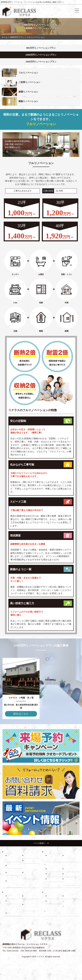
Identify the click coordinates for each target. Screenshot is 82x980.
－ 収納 (11, 866)
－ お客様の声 (13, 913)
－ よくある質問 (54, 901)
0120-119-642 (13, 951)
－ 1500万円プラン (14, 883)
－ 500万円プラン (15, 873)
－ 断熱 (27, 861)
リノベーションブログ (55, 911)
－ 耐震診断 (52, 879)
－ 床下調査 (52, 869)
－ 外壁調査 (52, 874)
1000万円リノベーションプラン (41, 55)
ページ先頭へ (41, 843)
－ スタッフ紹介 (71, 896)
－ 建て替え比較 (14, 896)
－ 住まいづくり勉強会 (71, 858)
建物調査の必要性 (53, 864)
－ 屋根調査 (69, 874)
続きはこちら (21, 714)
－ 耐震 (27, 856)
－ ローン (28, 896)
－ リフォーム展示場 (14, 858)
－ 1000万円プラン (31, 875)
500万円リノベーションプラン (41, 48)
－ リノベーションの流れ (54, 858)
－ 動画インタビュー (31, 907)
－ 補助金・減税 (14, 901)
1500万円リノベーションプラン (41, 62)
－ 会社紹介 (52, 896)
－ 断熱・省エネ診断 (71, 881)
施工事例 (68, 901)
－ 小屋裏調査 (70, 869)
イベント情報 (70, 906)
